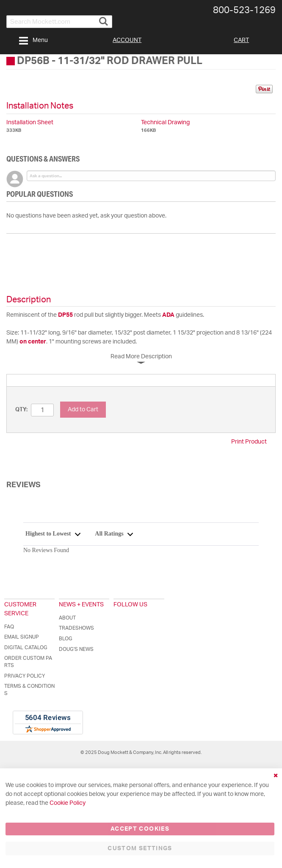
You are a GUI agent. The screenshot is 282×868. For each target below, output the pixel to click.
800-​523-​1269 (244, 10)
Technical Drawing (165, 123)
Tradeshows (76, 628)
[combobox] (59, 22)
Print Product (249, 442)
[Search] (104, 18)
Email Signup (22, 637)
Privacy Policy (25, 676)
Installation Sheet (30, 123)
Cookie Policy (68, 803)
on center (33, 342)
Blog (66, 639)
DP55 (65, 315)
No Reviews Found (46, 550)
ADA (168, 315)
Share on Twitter (244, 90)
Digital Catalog (26, 648)
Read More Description (141, 357)
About (67, 618)
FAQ (9, 627)
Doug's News (76, 649)
